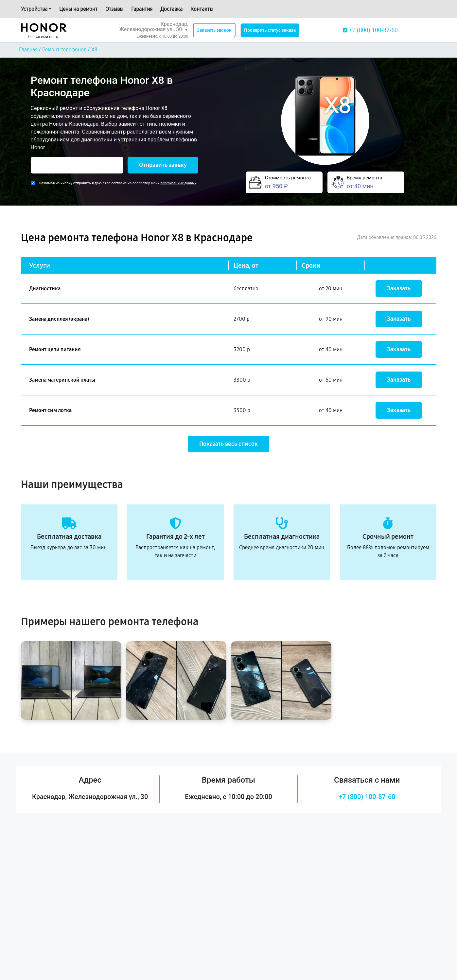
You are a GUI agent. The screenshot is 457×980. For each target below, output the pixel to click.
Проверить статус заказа (270, 30)
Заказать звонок (214, 30)
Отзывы (114, 9)
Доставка (171, 9)
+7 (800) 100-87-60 (367, 797)
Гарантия (142, 9)
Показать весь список (228, 444)
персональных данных (178, 183)
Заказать (399, 288)
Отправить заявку (163, 165)
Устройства (34, 9)
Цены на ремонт (78, 9)
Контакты (202, 9)
